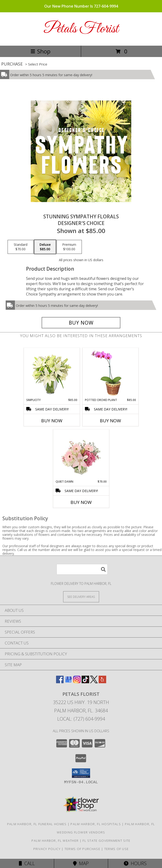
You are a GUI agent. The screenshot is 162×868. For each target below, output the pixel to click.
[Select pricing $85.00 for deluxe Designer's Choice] (45, 247)
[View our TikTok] (85, 682)
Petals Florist (81, 29)
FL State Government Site (106, 841)
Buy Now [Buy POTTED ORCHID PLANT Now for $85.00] (110, 421)
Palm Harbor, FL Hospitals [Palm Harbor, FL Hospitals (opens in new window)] (96, 824)
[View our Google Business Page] (68, 682)
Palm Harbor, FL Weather (55, 841)
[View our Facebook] (60, 682)
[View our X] (94, 682)
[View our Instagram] (77, 682)
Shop (40, 51)
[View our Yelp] (102, 682)
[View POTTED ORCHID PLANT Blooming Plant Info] (110, 373)
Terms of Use (117, 849)
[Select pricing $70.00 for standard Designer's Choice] (21, 247)
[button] (81, 773)
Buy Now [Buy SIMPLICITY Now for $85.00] (52, 421)
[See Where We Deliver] (81, 597)
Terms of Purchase (82, 849)
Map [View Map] (81, 863)
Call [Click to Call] (27, 863)
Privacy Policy (47, 849)
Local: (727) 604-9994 (81, 719)
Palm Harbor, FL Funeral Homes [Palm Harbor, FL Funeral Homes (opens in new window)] (37, 824)
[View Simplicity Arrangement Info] (52, 373)
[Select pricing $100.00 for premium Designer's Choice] (69, 247)
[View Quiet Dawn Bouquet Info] (81, 455)
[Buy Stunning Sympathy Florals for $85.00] (81, 323)
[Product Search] (82, 569)
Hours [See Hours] (135, 863)
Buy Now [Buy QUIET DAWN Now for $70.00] (81, 502)
